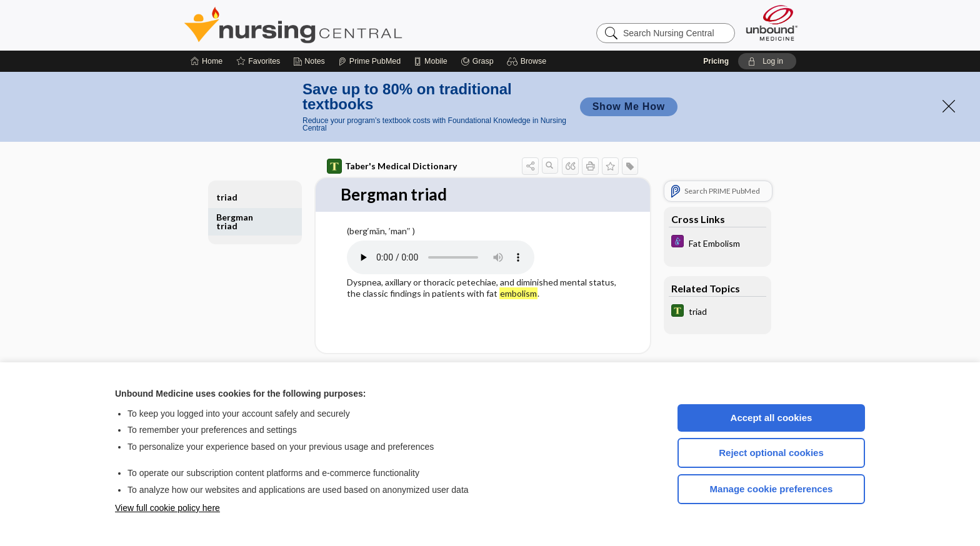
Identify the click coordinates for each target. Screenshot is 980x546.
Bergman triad (235, 221)
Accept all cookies (772, 418)
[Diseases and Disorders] (717, 243)
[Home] (207, 61)
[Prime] (369, 61)
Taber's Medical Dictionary (392, 166)
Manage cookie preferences (772, 489)
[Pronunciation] (441, 257)
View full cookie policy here (167, 508)
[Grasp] (477, 61)
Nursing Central (340, 25)
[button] (528, 61)
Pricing (716, 61)
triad (227, 197)
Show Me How (629, 107)
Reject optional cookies (771, 453)
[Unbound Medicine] (772, 23)
